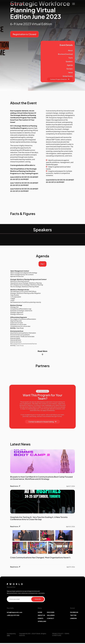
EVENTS (40, 619)
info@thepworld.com (14, 613)
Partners (70, 69)
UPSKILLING (42, 622)
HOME (40, 613)
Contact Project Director (60, 79)
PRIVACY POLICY (58, 634)
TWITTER (73, 616)
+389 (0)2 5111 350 (13, 616)
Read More (42, 354)
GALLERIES (51, 616)
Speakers (69, 61)
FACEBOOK (74, 613)
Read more (15, 487)
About (70, 50)
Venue (70, 72)
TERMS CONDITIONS (61, 635)
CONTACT (50, 619)
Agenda (70, 65)
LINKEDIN (73, 619)
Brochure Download (65, 54)
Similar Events (68, 76)
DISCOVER (51, 613)
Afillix (8, 636)
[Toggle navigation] (74, 4)
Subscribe (38, 600)
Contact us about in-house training (42, 422)
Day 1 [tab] (42, 264)
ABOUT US (41, 616)
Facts (71, 58)
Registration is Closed (24, 34)
